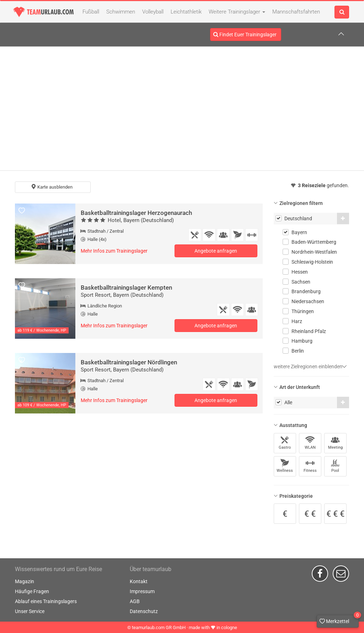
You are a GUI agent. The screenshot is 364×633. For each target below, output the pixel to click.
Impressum (142, 591)
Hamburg (302, 341)
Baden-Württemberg (314, 242)
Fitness (310, 466)
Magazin (25, 581)
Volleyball (153, 12)
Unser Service (30, 611)
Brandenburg (306, 291)
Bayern (299, 232)
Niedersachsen (308, 301)
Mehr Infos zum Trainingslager (114, 251)
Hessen (300, 272)
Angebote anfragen (216, 251)
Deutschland (298, 218)
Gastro (285, 443)
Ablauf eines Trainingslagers (46, 601)
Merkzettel (339, 619)
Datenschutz (144, 611)
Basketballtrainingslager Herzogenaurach (136, 213)
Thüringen (303, 311)
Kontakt (139, 581)
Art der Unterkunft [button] (300, 387)
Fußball (91, 12)
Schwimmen (121, 12)
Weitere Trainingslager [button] (237, 12)
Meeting (335, 443)
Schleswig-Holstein (312, 262)
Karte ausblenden (52, 187)
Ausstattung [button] (293, 425)
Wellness (285, 466)
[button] (343, 218)
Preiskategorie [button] (296, 496)
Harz (297, 321)
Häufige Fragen (32, 591)
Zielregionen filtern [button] (301, 203)
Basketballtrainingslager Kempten (126, 288)
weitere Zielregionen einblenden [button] (310, 366)
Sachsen (301, 282)
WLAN (310, 443)
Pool (335, 466)
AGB (135, 601)
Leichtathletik (186, 12)
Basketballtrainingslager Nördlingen (129, 362)
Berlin (298, 351)
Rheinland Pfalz (309, 331)
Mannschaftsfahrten (296, 12)
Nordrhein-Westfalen (314, 252)
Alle (288, 402)
